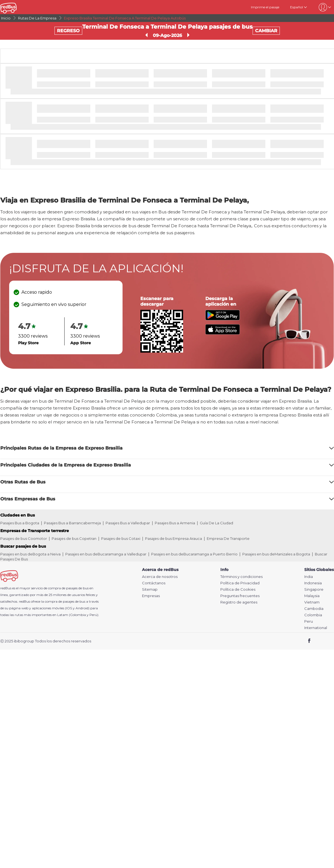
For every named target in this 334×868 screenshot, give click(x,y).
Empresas (151, 596)
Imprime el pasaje (265, 7)
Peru (309, 621)
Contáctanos (154, 583)
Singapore (314, 589)
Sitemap (150, 589)
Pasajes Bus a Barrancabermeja (72, 523)
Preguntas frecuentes (240, 596)
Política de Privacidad (240, 583)
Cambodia (314, 609)
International (316, 628)
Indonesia (313, 583)
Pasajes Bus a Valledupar (128, 523)
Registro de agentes (239, 602)
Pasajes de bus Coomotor (24, 538)
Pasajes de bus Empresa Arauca (174, 538)
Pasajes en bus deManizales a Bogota (276, 554)
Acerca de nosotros (160, 577)
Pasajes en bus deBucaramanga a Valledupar (106, 554)
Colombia (313, 615)
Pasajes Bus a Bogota (20, 523)
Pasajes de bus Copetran (74, 538)
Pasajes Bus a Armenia (175, 523)
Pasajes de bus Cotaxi (121, 538)
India (309, 577)
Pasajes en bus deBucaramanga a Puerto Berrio (194, 554)
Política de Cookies (238, 589)
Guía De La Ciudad (216, 523)
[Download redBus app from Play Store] (223, 319)
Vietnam (312, 602)
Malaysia (312, 596)
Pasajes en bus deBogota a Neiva (30, 554)
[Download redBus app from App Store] (223, 333)
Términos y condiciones (241, 577)
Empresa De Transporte (228, 538)
